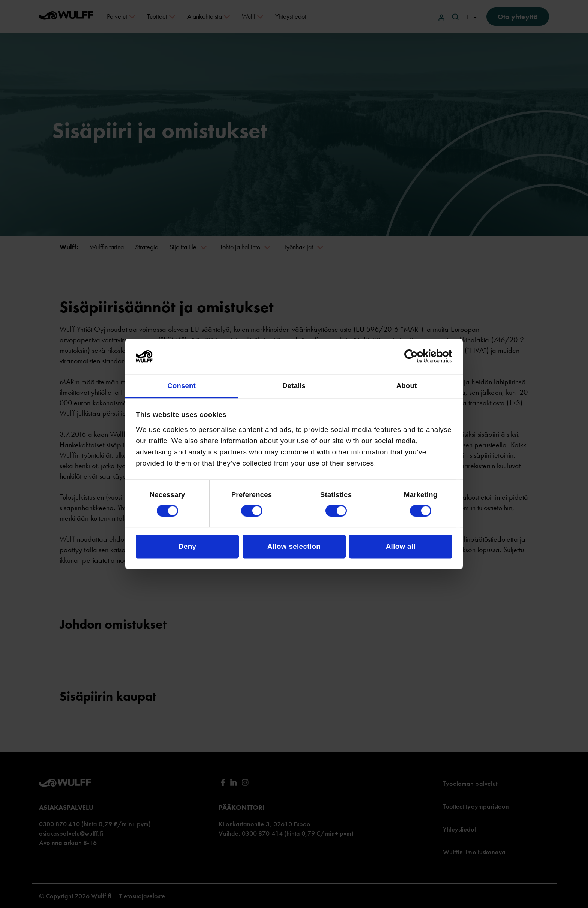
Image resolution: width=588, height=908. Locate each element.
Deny (187, 546)
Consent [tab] (181, 386)
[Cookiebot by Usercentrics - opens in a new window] (419, 357)
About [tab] (407, 386)
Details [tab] (294, 386)
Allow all (401, 546)
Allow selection (294, 546)
